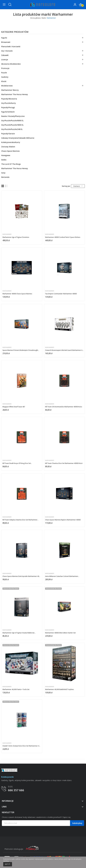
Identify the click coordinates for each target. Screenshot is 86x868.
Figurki (4, 38)
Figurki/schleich (8, 112)
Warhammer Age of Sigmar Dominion (16, 237)
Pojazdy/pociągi (8, 107)
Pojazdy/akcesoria (9, 99)
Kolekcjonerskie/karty (11, 142)
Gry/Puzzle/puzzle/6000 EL (12, 121)
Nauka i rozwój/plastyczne (13, 116)
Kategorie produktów (15, 32)
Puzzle (4, 73)
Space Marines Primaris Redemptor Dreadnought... (21, 350)
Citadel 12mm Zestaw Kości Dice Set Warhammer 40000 (22, 746)
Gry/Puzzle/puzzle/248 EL (12, 129)
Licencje (5, 60)
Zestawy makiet (8, 147)
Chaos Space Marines (10, 151)
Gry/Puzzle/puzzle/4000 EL (12, 125)
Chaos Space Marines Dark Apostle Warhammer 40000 (22, 576)
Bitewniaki (6, 42)
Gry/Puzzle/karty (9, 103)
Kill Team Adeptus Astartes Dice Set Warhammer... (20, 520)
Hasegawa (6, 155)
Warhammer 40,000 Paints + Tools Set (16, 689)
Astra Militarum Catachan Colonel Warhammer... (62, 576)
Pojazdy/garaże (8, 134)
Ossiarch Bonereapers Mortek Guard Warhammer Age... (64, 350)
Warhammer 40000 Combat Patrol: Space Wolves (63, 237)
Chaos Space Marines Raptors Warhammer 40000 (63, 520)
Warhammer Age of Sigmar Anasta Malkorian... (19, 633)
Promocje (5, 68)
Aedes (4, 160)
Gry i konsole (7, 51)
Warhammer (7, 234)
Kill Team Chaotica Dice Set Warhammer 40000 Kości (64, 463)
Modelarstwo (7, 86)
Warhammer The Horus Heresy (15, 94)
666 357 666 (16, 790)
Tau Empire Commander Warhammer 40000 (61, 294)
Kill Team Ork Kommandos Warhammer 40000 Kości (64, 407)
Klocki (4, 81)
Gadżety (5, 77)
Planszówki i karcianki (11, 46)
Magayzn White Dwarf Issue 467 (14, 407)
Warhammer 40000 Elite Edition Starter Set (60, 633)
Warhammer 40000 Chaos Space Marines (17, 294)
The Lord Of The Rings (11, 164)
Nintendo (5, 177)
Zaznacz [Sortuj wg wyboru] (78, 186)
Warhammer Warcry (10, 90)
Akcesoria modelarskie (11, 64)
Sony (3, 173)
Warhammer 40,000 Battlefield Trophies (59, 689)
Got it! (8, 864)
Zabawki (5, 55)
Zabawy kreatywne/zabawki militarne (18, 138)
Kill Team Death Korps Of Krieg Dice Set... (17, 463)
